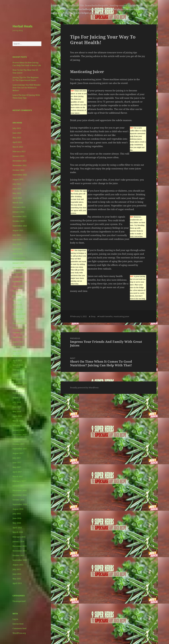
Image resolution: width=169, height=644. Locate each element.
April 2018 (17, 416)
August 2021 (18, 230)
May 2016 (17, 523)
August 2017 (18, 453)
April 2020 (17, 305)
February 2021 (19, 258)
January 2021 (18, 263)
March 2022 (18, 203)
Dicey (93, 316)
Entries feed (18, 624)
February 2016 (19, 537)
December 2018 (20, 379)
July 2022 (17, 184)
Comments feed (19, 628)
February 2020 (19, 314)
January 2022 (18, 212)
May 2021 (17, 244)
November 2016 (20, 495)
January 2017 (18, 486)
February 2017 (19, 481)
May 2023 (17, 138)
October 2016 (18, 500)
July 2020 (17, 291)
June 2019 (17, 351)
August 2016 (18, 509)
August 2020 (18, 286)
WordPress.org (19, 633)
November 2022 (20, 165)
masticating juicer (121, 316)
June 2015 (17, 574)
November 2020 (20, 272)
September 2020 (20, 281)
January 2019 (18, 374)
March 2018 (18, 421)
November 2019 (20, 328)
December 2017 (20, 435)
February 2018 (19, 425)
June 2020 (17, 295)
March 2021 (18, 254)
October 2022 (18, 170)
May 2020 (17, 300)
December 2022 (20, 161)
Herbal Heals (22, 26)
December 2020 (20, 268)
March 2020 (18, 309)
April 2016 (17, 528)
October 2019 (18, 333)
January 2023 (18, 156)
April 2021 (17, 249)
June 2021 (17, 240)
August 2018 (18, 398)
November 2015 (20, 551)
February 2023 (19, 151)
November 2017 (20, 439)
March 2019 (18, 365)
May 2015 (17, 579)
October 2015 (18, 555)
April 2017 (17, 472)
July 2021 (17, 235)
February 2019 (19, 370)
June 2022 (17, 189)
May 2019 (17, 356)
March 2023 (18, 147)
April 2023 (17, 142)
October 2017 (18, 444)
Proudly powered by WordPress (84, 388)
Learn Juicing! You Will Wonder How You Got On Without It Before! (27, 88)
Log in (15, 619)
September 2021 (20, 226)
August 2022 (18, 179)
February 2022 (19, 207)
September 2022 (20, 175)
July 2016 (17, 514)
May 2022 (17, 193)
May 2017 (17, 467)
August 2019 (18, 342)
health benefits (106, 316)
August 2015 (18, 565)
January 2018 (18, 430)
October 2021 (18, 221)
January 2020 (18, 319)
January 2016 (18, 542)
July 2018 (17, 402)
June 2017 (17, 463)
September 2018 (20, 393)
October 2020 (18, 277)
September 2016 (20, 504)
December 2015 (20, 546)
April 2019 (17, 360)
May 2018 (17, 411)
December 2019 (20, 323)
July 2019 (17, 346)
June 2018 (17, 407)
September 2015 (20, 560)
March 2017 (18, 476)
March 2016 (18, 532)
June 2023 (17, 133)
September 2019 (20, 337)
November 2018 (20, 384)
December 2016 (20, 490)
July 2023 (17, 128)
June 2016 (17, 518)
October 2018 (18, 388)
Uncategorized (19, 601)
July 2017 (17, 458)
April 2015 (17, 583)
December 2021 (20, 216)
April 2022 (17, 198)
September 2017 (20, 449)
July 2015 (17, 569)
